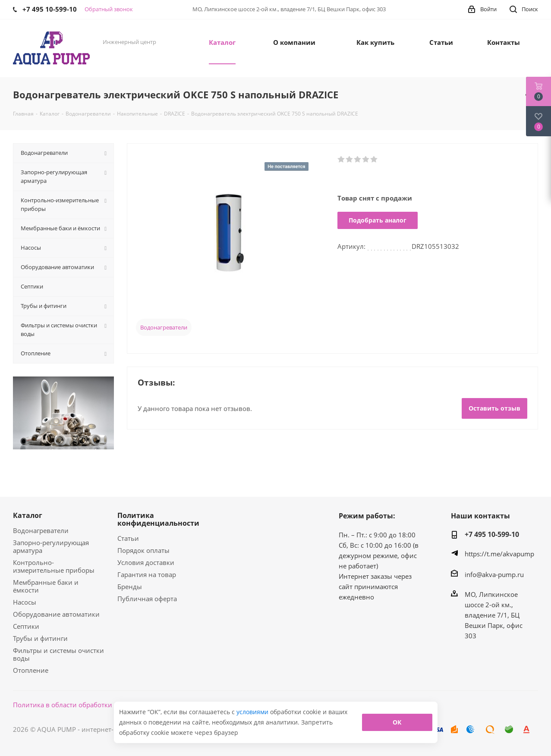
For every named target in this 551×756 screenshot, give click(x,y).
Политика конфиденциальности (158, 519)
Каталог (28, 515)
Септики (26, 626)
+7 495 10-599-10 (492, 534)
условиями (253, 712)
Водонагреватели (164, 327)
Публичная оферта (147, 599)
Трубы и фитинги (40, 638)
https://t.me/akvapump (499, 554)
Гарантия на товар (147, 574)
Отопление (31, 670)
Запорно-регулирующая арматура (51, 546)
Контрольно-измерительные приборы (54, 566)
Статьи (128, 538)
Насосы (25, 602)
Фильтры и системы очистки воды (58, 654)
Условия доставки (146, 562)
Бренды (130, 587)
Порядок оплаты (143, 550)
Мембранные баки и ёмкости (46, 586)
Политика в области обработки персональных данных (100, 705)
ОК (397, 722)
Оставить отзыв (494, 408)
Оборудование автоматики (56, 614)
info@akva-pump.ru (494, 574)
